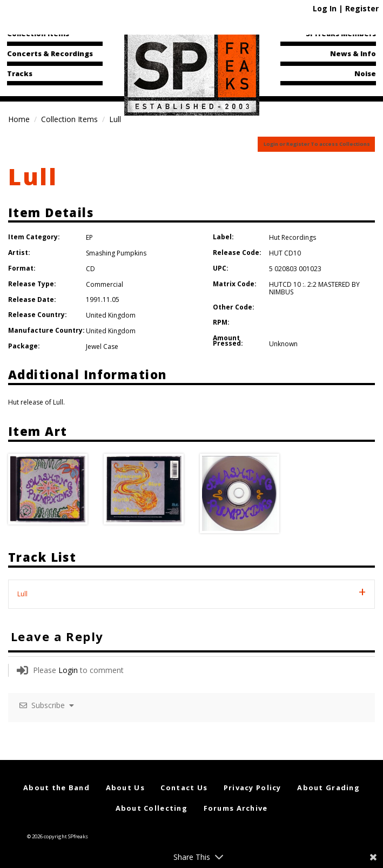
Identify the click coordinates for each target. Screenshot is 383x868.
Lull (33, 176)
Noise (365, 73)
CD (90, 269)
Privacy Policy (253, 788)
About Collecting (152, 808)
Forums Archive (236, 808)
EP (89, 237)
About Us (125, 788)
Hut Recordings (293, 237)
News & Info (353, 53)
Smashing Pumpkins (116, 253)
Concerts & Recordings (50, 53)
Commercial (105, 284)
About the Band (56, 788)
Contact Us (184, 788)
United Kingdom (111, 315)
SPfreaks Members (341, 33)
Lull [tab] (22, 594)
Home (19, 119)
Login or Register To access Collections (317, 144)
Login (68, 670)
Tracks (20, 73)
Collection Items (38, 33)
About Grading (328, 788)
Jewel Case (102, 346)
